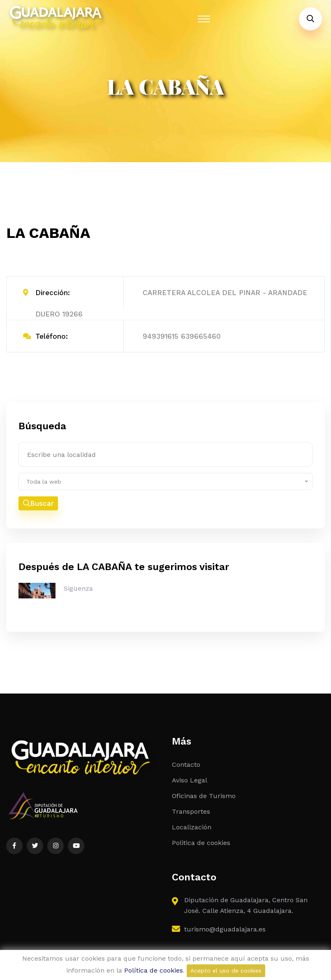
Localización (192, 827)
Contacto (186, 765)
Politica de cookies (201, 843)
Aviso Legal (190, 780)
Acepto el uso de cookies (226, 971)
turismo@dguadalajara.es (225, 929)
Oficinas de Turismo (204, 796)
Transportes (191, 811)
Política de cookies (154, 970)
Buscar (38, 503)
